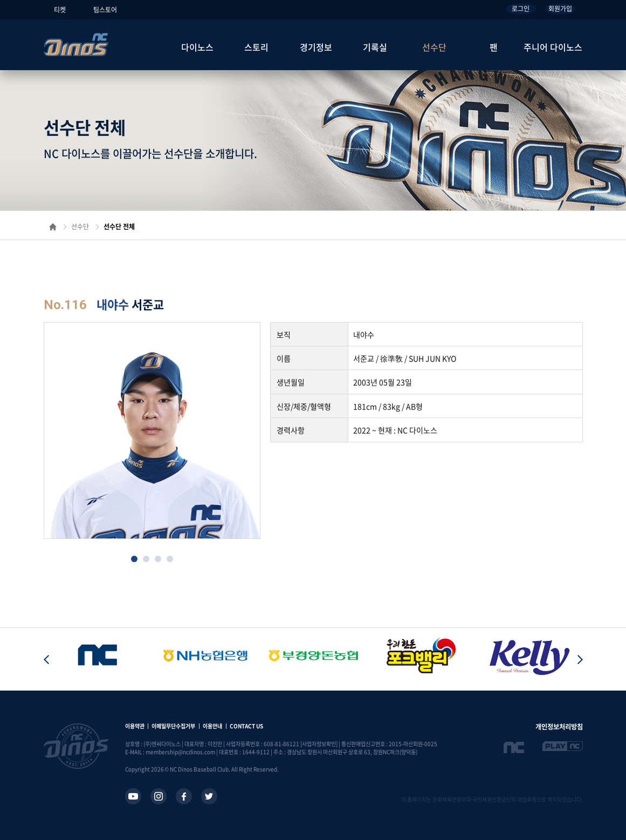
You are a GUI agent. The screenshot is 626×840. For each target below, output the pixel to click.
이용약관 (135, 726)
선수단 (434, 47)
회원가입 (560, 9)
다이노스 (197, 47)
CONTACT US (246, 726)
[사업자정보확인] (319, 744)
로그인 (521, 9)
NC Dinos (76, 45)
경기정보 (316, 47)
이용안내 (212, 726)
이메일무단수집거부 (173, 726)
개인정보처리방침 (559, 727)
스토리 (256, 47)
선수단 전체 (119, 227)
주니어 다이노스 (553, 47)
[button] (134, 559)
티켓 (60, 10)
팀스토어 (105, 10)
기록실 (375, 47)
